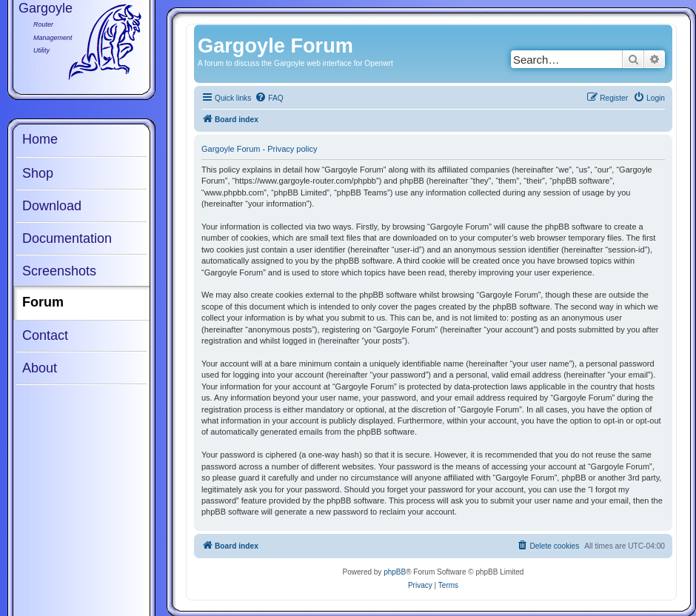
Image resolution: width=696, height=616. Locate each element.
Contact (45, 335)
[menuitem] (269, 98)
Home (40, 139)
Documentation (67, 238)
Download (52, 206)
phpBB (395, 572)
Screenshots (59, 271)
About (40, 368)
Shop (38, 173)
